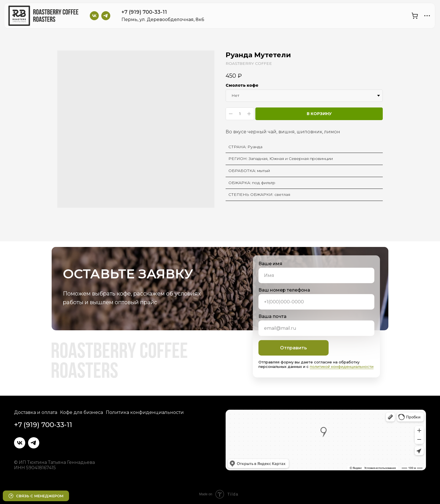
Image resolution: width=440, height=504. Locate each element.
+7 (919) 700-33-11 (144, 12)
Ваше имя (270, 264)
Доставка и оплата (36, 412)
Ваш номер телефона (284, 290)
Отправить (294, 348)
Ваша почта (272, 316)
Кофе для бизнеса (82, 412)
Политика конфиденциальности (145, 412)
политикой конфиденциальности (342, 366)
